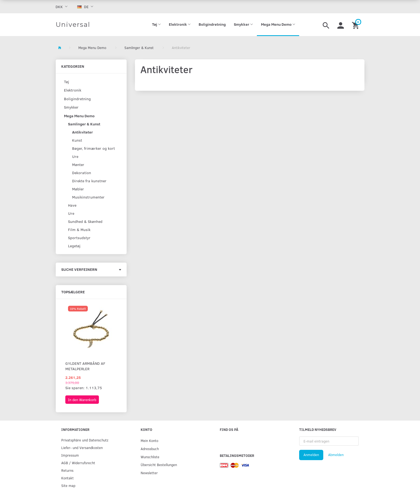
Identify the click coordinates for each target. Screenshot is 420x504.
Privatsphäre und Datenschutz (85, 440)
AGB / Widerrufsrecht (78, 463)
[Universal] (73, 25)
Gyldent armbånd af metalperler (85, 366)
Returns (67, 470)
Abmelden (336, 455)
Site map (68, 485)
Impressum (70, 455)
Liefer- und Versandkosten (82, 448)
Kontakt (67, 478)
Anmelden (311, 455)
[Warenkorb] (356, 25)
